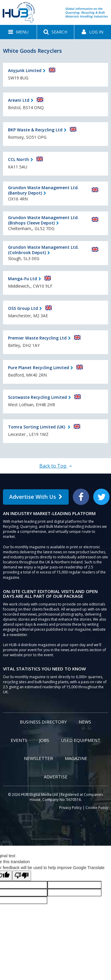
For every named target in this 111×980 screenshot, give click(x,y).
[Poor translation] (22, 876)
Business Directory (43, 722)
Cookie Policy (97, 808)
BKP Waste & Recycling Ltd (35, 130)
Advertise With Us (36, 497)
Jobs (44, 740)
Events (19, 740)
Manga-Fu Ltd (22, 279)
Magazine (76, 758)
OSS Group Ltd (23, 308)
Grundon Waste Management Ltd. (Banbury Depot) (43, 190)
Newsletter (38, 758)
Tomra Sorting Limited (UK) (37, 427)
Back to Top (56, 466)
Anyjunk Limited (25, 70)
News (85, 722)
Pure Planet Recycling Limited (38, 368)
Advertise (56, 777)
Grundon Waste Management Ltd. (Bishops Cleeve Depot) (43, 220)
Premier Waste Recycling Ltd (37, 338)
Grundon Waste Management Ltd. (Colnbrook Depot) (43, 250)
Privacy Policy (70, 808)
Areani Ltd (19, 100)
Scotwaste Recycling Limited (37, 397)
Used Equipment (81, 740)
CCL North (18, 159)
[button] (18, 32)
